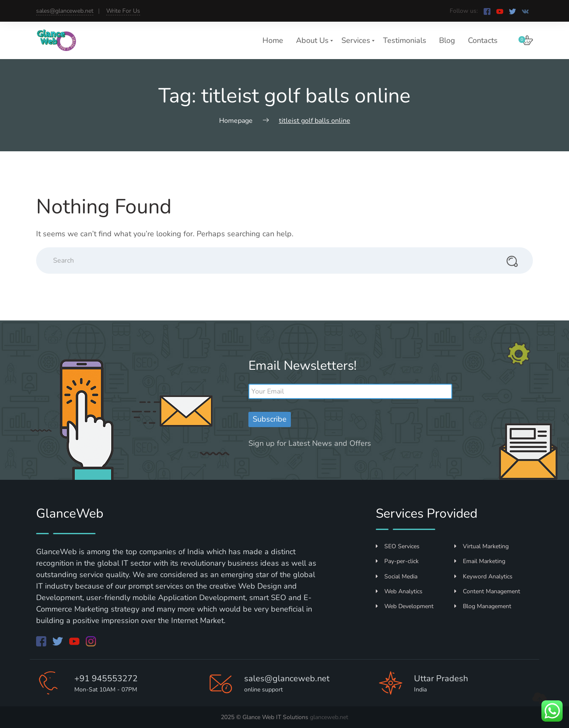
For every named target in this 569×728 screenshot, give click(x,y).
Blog (447, 40)
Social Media (397, 576)
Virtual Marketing (482, 546)
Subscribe (270, 419)
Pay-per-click (397, 561)
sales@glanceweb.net (65, 11)
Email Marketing (480, 561)
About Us (312, 40)
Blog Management (483, 606)
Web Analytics (399, 591)
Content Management (487, 591)
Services (356, 40)
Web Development (405, 606)
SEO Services (398, 546)
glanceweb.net (329, 717)
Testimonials (405, 40)
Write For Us (123, 11)
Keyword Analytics (483, 576)
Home (273, 40)
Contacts (483, 40)
